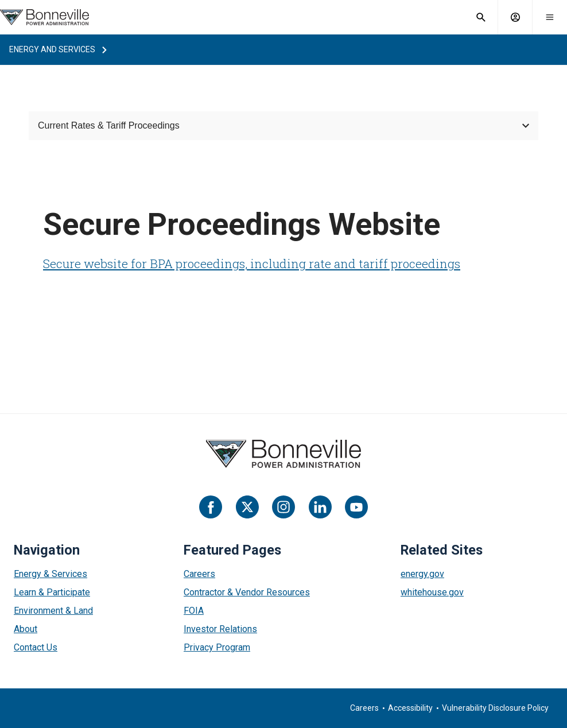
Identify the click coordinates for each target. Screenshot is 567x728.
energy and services (52, 49)
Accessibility (410, 708)
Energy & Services (51, 574)
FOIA (194, 611)
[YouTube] (356, 507)
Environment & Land (53, 611)
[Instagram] (283, 507)
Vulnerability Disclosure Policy (495, 708)
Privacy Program (217, 647)
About (26, 629)
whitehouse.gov (432, 592)
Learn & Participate (52, 592)
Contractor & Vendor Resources (247, 592)
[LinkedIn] (320, 507)
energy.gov (422, 574)
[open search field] (481, 17)
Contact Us (36, 647)
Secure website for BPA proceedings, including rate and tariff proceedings (252, 264)
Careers (199, 574)
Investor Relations (220, 629)
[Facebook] (211, 507)
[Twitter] (247, 507)
